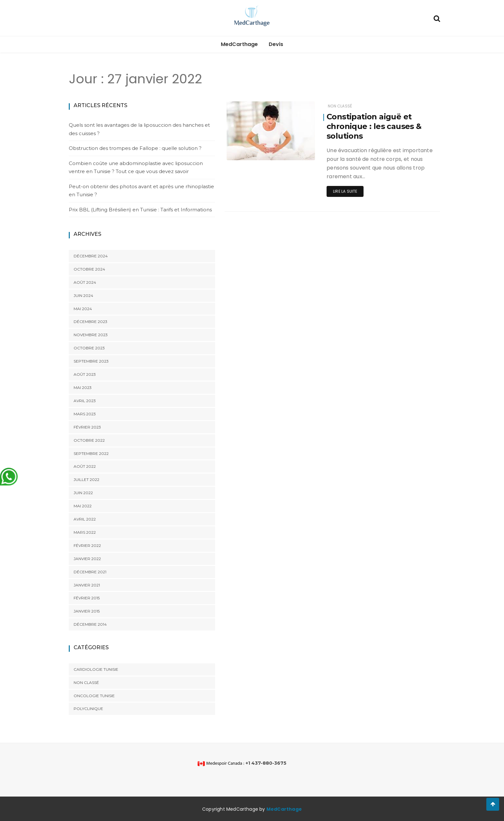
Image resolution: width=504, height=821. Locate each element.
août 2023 (85, 374)
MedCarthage (239, 44)
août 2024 (85, 282)
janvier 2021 (87, 585)
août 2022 (85, 466)
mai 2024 (83, 309)
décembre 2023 (90, 322)
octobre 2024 (89, 269)
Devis (276, 44)
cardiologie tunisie (96, 669)
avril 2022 (85, 519)
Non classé (86, 683)
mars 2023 (85, 414)
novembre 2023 (91, 335)
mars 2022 (85, 532)
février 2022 (87, 545)
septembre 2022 (91, 453)
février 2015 (87, 598)
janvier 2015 (87, 611)
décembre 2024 (91, 256)
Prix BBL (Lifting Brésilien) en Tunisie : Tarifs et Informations (140, 210)
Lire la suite (345, 191)
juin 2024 (83, 295)
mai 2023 (83, 387)
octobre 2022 (89, 440)
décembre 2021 (90, 572)
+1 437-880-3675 (266, 763)
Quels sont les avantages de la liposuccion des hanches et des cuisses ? (139, 129)
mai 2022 (83, 506)
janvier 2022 (87, 559)
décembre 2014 (90, 624)
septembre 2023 (91, 361)
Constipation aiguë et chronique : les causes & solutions (374, 126)
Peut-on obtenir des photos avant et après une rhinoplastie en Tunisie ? (141, 191)
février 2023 (87, 427)
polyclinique (88, 709)
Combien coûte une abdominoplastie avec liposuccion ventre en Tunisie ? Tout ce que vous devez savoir (136, 167)
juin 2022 (83, 493)
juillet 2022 (86, 480)
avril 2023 (85, 401)
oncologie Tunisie (94, 696)
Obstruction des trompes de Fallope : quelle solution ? (135, 148)
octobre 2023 (89, 348)
